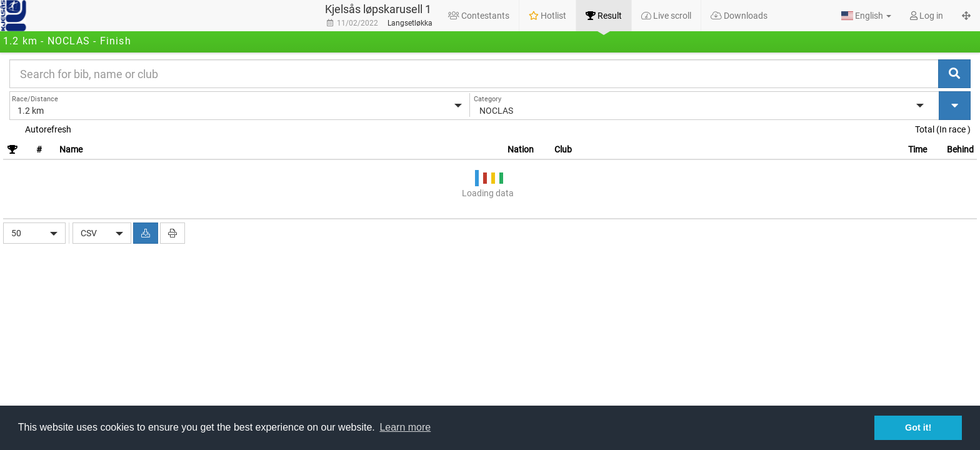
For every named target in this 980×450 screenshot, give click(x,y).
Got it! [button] (918, 427)
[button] (866, 16)
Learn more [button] (405, 427)
